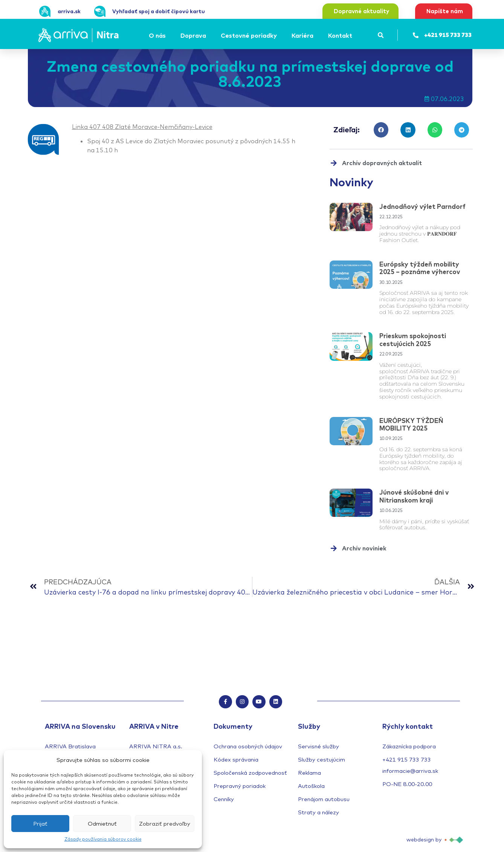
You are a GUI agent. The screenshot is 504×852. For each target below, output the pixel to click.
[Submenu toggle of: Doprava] (208, 35)
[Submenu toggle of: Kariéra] (316, 35)
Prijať (40, 824)
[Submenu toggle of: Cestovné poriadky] (279, 35)
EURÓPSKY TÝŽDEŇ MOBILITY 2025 (411, 424)
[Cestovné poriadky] (250, 35)
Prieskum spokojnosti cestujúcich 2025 (413, 339)
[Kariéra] (304, 35)
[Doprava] (194, 35)
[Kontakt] (341, 35)
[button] (381, 35)
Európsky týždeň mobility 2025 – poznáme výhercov (420, 268)
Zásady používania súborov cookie (103, 839)
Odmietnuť (102, 824)
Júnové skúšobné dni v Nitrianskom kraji (414, 496)
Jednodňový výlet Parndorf (422, 206)
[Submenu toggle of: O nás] (168, 35)
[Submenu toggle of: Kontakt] (354, 35)
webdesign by (424, 841)
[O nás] (158, 35)
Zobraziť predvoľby (165, 824)
